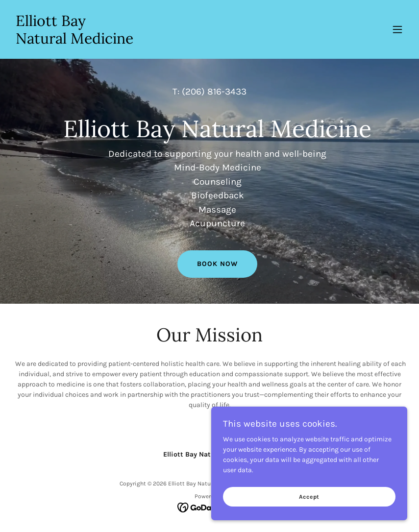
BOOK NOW (217, 264)
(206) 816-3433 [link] (214, 92)
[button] (397, 29)
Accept (309, 497)
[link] (74, 41)
